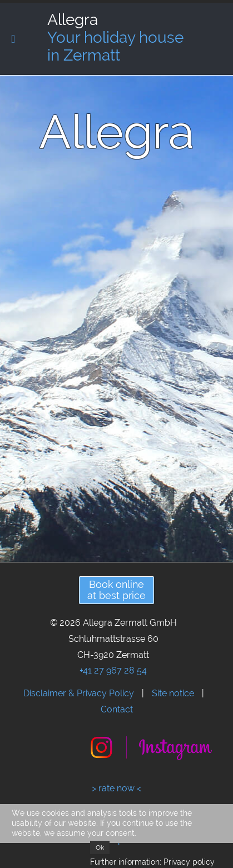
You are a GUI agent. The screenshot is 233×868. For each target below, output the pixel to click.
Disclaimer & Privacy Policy (79, 693)
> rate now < (116, 788)
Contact (117, 709)
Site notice (173, 693)
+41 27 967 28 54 (113, 670)
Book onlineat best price (116, 590)
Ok (100, 847)
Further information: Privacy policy (152, 862)
